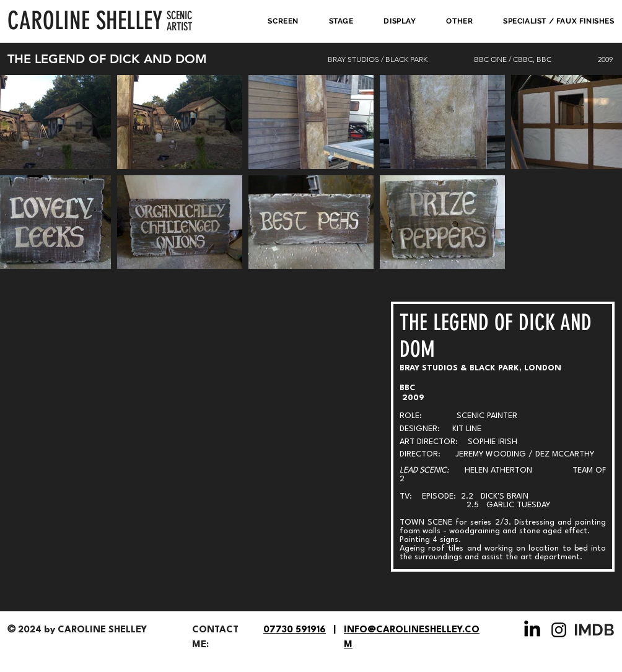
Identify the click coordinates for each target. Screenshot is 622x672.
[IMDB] (595, 630)
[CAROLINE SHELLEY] (87, 21)
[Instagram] (559, 630)
